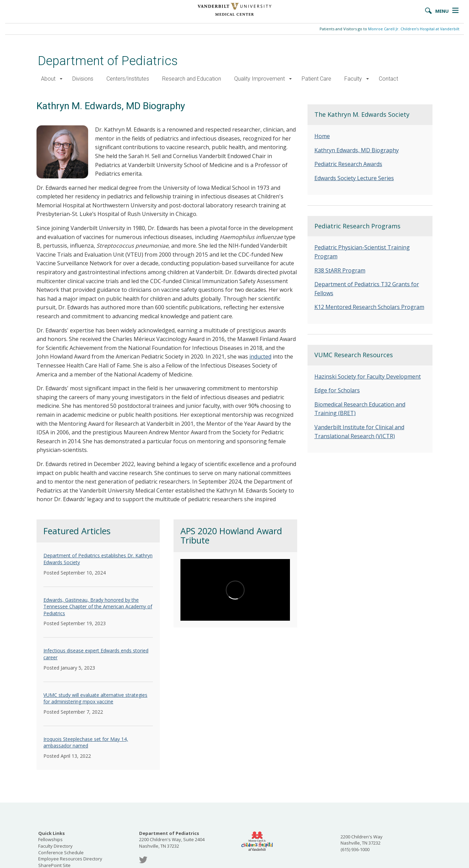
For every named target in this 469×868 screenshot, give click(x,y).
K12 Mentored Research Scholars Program (369, 307)
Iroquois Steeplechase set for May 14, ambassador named (86, 742)
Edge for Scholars (337, 390)
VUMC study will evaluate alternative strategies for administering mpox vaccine (95, 698)
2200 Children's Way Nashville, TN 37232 (362, 840)
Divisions (83, 79)
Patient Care (316, 79)
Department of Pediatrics (108, 61)
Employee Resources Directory (70, 859)
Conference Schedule (61, 852)
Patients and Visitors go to (389, 29)
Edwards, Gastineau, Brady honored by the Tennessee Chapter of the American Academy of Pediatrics (98, 607)
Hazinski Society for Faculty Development (368, 376)
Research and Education (192, 79)
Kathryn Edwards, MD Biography (357, 150)
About (48, 79)
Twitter (143, 860)
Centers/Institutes (128, 79)
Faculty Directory (55, 846)
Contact (388, 79)
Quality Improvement (259, 79)
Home (322, 136)
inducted (260, 356)
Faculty (353, 79)
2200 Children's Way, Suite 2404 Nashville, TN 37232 (172, 840)
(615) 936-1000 (355, 849)
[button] (61, 79)
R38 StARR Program (340, 270)
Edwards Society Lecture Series (354, 178)
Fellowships (50, 839)
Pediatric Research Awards (348, 164)
